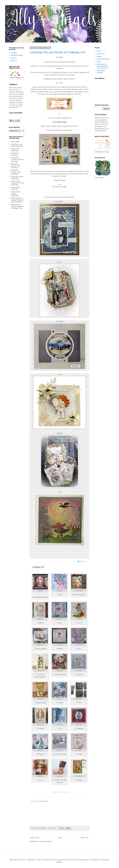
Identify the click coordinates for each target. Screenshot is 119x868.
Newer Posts (35, 838)
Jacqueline (59, 201)
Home (60, 838)
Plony (59, 262)
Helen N (14, 58)
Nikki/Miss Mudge (17, 55)
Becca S (14, 61)
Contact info (101, 54)
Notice (99, 62)
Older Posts (85, 838)
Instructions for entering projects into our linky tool (102, 66)
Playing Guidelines (103, 59)
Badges (99, 56)
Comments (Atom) (45, 841)
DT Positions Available (101, 72)
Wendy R (14, 53)
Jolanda (59, 433)
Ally (60, 492)
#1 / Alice (59, 83)
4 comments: (52, 828)
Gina (59, 374)
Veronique (60, 321)
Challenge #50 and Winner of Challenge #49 (57, 52)
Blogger (59, 862)
